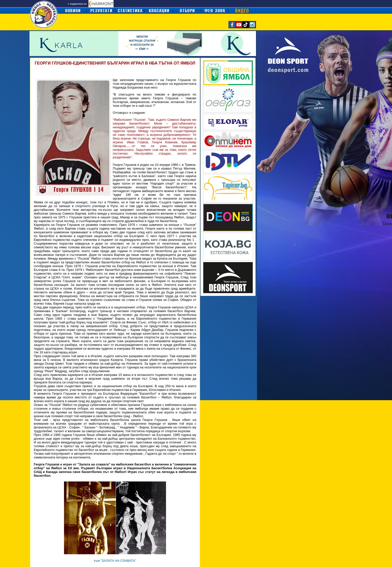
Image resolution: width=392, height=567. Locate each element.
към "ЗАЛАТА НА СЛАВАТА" (115, 561)
